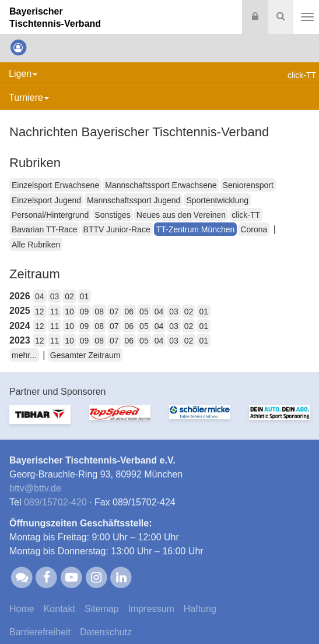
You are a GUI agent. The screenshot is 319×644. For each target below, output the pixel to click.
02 (69, 296)
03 (55, 296)
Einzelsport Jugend (46, 200)
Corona (254, 229)
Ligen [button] (23, 74)
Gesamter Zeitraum (85, 355)
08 (99, 312)
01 (85, 296)
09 (85, 312)
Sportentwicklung (217, 200)
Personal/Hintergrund (50, 215)
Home (22, 609)
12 (40, 312)
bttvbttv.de (35, 488)
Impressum (151, 609)
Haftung (200, 609)
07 (114, 312)
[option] (40, 421)
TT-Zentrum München (196, 229)
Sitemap (102, 609)
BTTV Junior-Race (117, 229)
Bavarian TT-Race (45, 229)
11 (55, 312)
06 (129, 312)
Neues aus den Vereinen (181, 215)
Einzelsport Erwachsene (55, 185)
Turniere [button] (29, 98)
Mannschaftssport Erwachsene (161, 185)
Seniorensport (248, 185)
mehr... (24, 355)
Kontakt (59, 609)
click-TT (246, 215)
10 (69, 312)
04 (40, 296)
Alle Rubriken (36, 245)
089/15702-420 (55, 502)
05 (144, 312)
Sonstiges (112, 215)
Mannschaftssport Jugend (134, 200)
